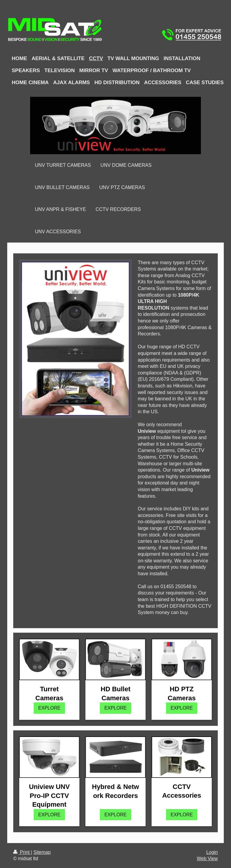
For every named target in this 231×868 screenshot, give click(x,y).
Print (22, 852)
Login (212, 852)
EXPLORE (49, 708)
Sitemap (42, 852)
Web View (207, 859)
